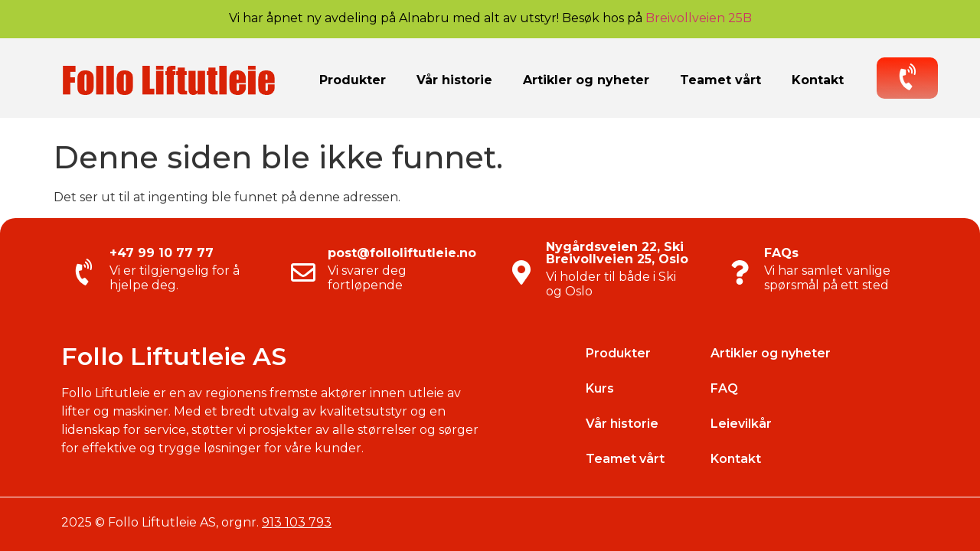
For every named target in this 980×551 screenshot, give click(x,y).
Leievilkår (741, 424)
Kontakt (818, 80)
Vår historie (454, 80)
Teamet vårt (720, 80)
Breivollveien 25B (699, 18)
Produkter (353, 80)
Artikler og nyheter (586, 80)
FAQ (724, 388)
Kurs (600, 388)
